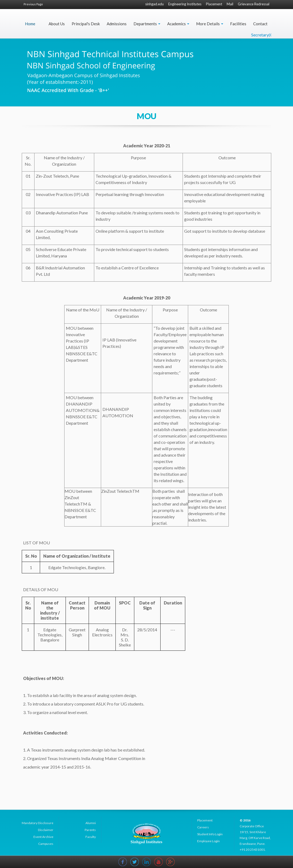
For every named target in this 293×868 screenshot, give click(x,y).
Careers (203, 827)
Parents (90, 830)
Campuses (46, 844)
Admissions (117, 24)
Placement (214, 4)
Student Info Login (210, 834)
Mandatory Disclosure (38, 823)
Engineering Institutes (185, 4)
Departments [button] (147, 24)
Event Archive (43, 837)
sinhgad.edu (154, 4)
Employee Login (208, 841)
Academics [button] (178, 24)
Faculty (91, 837)
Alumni (91, 823)
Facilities (238, 24)
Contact (260, 24)
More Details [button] (210, 24)
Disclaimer (46, 830)
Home (30, 24)
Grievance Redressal (254, 4)
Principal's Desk (86, 24)
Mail (230, 4)
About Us (57, 24)
